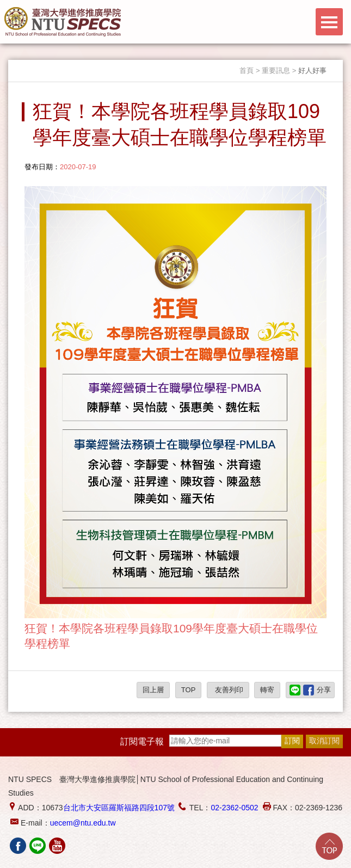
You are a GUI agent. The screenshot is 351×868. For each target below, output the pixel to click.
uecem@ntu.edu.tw (83, 823)
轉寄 (267, 690)
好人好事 (312, 70)
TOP (189, 690)
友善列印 (228, 690)
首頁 (247, 70)
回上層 (153, 690)
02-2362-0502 (234, 808)
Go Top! (329, 846)
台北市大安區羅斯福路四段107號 (119, 808)
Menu (329, 22)
